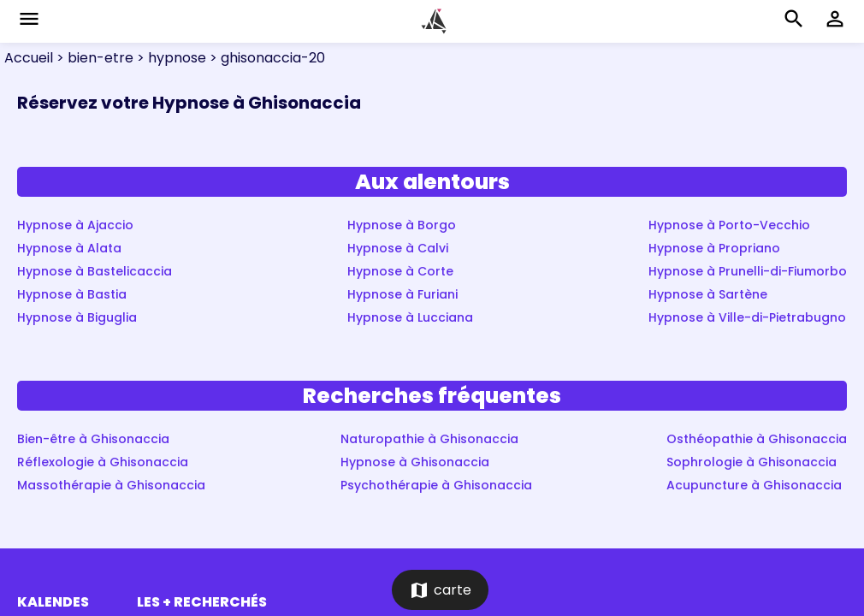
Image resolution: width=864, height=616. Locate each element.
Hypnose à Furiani (402, 294)
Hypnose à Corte (400, 271)
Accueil (29, 58)
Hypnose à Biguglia (77, 317)
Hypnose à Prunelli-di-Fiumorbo (748, 271)
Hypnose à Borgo (402, 225)
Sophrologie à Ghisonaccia (752, 462)
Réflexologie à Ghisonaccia (103, 462)
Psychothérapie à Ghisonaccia (436, 485)
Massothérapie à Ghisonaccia (111, 485)
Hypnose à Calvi (398, 248)
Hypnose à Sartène (708, 294)
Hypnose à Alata (69, 248)
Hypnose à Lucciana (410, 317)
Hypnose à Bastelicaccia (95, 271)
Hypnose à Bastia (72, 294)
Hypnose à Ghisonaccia (415, 462)
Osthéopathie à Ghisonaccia (757, 439)
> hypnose (170, 58)
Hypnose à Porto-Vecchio (729, 225)
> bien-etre (93, 58)
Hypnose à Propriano (714, 248)
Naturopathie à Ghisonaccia (429, 439)
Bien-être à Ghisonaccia (93, 439)
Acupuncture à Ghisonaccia (754, 485)
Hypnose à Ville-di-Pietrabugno (747, 317)
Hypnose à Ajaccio (75, 225)
